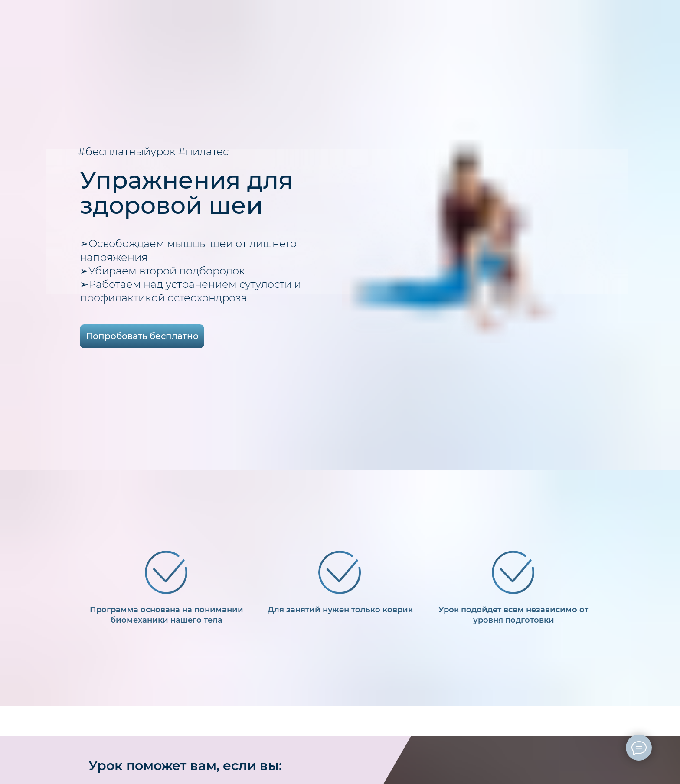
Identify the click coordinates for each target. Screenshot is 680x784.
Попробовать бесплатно (142, 336)
